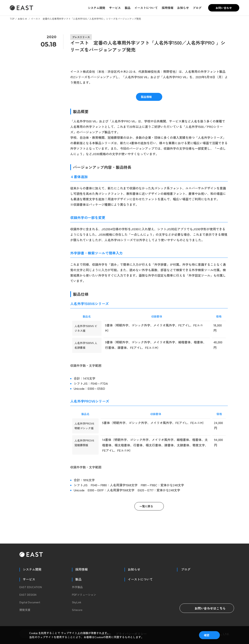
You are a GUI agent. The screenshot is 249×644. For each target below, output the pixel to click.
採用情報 (167, 8)
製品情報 (146, 97)
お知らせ (183, 8)
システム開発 (96, 8)
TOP (12, 19)
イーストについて (146, 8)
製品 (128, 8)
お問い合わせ (224, 8)
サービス (115, 8)
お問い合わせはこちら (207, 608)
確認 (207, 635)
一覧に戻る (146, 506)
